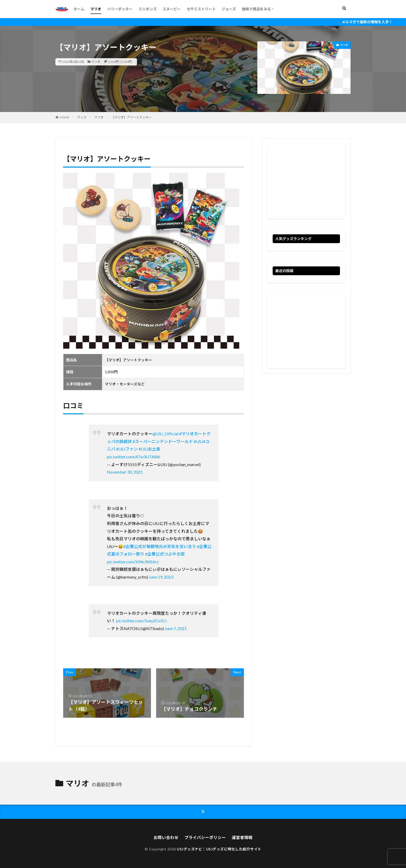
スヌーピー (172, 9)
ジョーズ (229, 9)
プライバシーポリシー (205, 837)
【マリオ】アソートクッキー (132, 117)
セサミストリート (201, 9)
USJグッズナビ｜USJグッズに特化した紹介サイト (219, 849)
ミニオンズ (148, 9)
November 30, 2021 (125, 472)
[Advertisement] (306, 181)
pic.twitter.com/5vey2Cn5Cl (141, 621)
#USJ (198, 441)
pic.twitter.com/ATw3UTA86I (134, 457)
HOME (65, 117)
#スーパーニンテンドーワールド (163, 441)
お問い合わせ (166, 837)
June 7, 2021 (176, 628)
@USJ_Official (165, 434)
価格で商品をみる (256, 9)
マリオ (96, 9)
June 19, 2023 (161, 577)
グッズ (82, 117)
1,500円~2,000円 (120, 62)
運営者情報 (242, 837)
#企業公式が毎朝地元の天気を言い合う (160, 546)
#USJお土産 (149, 449)
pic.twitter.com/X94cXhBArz (133, 562)
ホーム (79, 9)
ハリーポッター (120, 9)
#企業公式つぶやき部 (165, 554)
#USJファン (127, 449)
